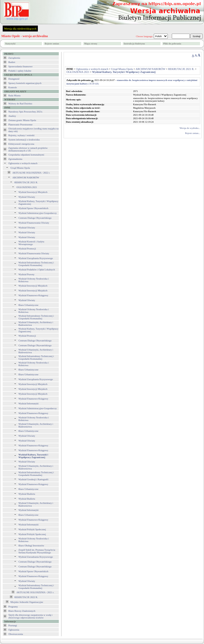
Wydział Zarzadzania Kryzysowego (36, 557)
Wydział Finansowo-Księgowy (33, 295)
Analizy (12, 116)
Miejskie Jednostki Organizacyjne (27, 602)
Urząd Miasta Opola (20, 168)
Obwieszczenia (16, 634)
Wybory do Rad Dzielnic (20, 104)
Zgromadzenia (15, 159)
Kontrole (13, 87)
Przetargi (13, 625)
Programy (13, 607)
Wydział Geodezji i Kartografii (34, 479)
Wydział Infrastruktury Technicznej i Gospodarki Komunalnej (36, 264)
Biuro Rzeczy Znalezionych (22, 611)
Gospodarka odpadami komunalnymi (26, 155)
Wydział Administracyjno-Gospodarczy (38, 213)
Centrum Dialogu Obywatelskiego (35, 218)
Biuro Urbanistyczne (29, 305)
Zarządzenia (14, 58)
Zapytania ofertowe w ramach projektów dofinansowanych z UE (28, 149)
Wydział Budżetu (27, 494)
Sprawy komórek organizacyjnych (25, 83)
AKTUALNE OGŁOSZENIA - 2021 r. (35, 592)
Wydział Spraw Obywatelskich (33, 208)
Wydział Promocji (27, 249)
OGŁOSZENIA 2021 (27, 187)
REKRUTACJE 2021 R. (26, 182)
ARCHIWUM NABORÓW (26, 178)
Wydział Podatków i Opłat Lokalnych (37, 270)
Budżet (12, 62)
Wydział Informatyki (29, 404)
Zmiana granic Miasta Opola (22, 120)
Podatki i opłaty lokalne (20, 71)
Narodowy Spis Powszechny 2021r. (25, 112)
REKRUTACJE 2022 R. (26, 597)
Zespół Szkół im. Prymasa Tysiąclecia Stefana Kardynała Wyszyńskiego (37, 551)
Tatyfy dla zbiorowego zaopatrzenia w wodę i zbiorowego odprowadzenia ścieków (30, 616)
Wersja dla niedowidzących (20, 29)
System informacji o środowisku (24, 140)
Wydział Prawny (27, 274)
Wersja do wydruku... (190, 128)
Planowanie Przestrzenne (20, 125)
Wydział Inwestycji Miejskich (33, 192)
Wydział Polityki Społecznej (32, 529)
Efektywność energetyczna (21, 144)
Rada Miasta (14, 95)
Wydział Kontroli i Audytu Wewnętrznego (31, 243)
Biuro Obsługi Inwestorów (31, 546)
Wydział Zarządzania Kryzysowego (36, 258)
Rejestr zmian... (193, 133)
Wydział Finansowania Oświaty (34, 223)
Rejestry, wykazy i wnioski (21, 135)
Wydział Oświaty (27, 197)
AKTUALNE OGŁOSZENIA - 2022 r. (31, 173)
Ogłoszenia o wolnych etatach (23, 163)
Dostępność (14, 79)
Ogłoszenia (14, 630)
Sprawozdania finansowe (20, 66)
